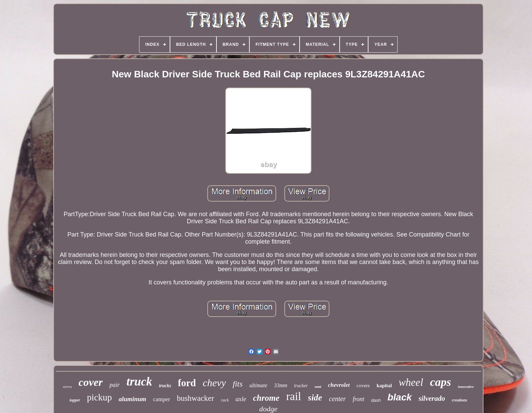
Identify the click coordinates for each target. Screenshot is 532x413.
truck (139, 382)
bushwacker (195, 398)
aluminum (132, 399)
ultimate (258, 385)
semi (318, 387)
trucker (301, 386)
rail (294, 396)
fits (238, 384)
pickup (99, 397)
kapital (384, 386)
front (358, 399)
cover (91, 382)
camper (161, 399)
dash (376, 400)
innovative (466, 387)
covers (363, 386)
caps (440, 382)
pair (115, 385)
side (315, 398)
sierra (67, 387)
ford (187, 383)
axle (241, 399)
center (337, 399)
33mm (281, 385)
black (400, 397)
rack (225, 400)
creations (460, 400)
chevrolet (339, 385)
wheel (411, 382)
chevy (214, 383)
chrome (266, 398)
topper (75, 400)
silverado (432, 398)
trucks (165, 386)
